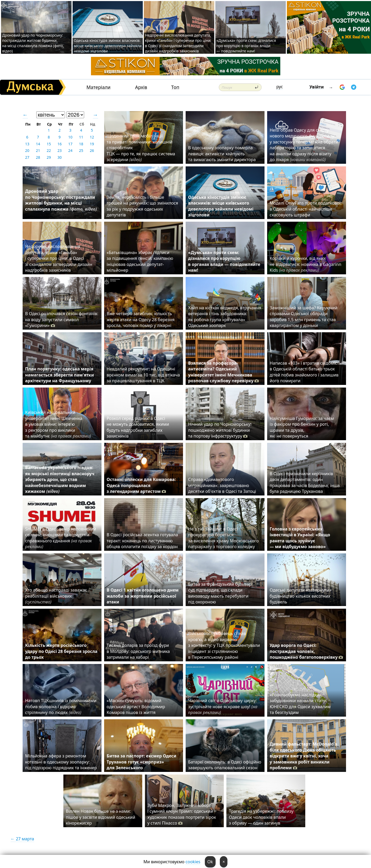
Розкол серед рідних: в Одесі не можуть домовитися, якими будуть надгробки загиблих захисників (138, 427)
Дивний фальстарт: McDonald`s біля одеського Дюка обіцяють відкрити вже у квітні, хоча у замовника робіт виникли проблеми (304, 756)
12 (92, 137)
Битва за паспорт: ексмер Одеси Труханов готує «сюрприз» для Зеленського (142, 762)
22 (49, 150)
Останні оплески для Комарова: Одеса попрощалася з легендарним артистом (141, 485)
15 (49, 144)
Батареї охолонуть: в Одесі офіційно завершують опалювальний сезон (225, 765)
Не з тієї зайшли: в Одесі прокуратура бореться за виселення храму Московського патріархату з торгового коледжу (223, 538)
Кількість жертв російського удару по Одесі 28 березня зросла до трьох (61, 651)
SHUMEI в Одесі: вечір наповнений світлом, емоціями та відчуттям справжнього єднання (61, 538)
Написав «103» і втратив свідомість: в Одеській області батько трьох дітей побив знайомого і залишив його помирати (306, 372)
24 (70, 150)
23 (59, 150)
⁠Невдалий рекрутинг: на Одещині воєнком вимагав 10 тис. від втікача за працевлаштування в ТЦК (143, 375)
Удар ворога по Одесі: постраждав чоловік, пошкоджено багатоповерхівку (306, 651)
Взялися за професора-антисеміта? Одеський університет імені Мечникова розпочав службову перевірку (224, 372)
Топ (175, 87)
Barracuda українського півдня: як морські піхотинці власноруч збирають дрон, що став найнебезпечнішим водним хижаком (60, 479)
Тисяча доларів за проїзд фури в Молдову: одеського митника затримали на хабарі (138, 651)
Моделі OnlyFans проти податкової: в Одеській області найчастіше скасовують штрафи (306, 209)
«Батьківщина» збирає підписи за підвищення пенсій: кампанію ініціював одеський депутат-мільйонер (140, 261)
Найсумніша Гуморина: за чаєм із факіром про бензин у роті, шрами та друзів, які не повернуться (302, 427)
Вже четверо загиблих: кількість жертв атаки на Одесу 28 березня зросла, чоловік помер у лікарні (141, 319)
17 (70, 144)
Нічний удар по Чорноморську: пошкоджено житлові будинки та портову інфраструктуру (220, 430)
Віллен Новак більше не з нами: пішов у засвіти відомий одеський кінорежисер (101, 817)
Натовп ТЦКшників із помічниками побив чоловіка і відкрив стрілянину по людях (61, 706)
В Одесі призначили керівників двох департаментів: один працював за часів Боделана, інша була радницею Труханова (305, 482)
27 (27, 157)
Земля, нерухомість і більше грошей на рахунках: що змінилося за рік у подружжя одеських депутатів (143, 206)
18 (81, 144)
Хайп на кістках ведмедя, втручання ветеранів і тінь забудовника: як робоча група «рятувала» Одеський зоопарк (225, 317)
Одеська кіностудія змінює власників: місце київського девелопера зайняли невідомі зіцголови (108, 46)
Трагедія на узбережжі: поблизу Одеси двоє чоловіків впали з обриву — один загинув (261, 817)
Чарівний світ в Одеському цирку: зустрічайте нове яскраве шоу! (223, 706)
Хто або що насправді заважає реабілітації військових (56, 596)
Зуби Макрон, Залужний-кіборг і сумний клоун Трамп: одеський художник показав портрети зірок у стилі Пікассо (182, 814)
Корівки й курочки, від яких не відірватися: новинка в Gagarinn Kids (306, 264)
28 (38, 157)
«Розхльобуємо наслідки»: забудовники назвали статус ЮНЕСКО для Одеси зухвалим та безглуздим (300, 704)
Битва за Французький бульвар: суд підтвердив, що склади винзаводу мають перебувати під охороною (220, 593)
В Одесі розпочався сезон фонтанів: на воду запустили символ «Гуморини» (62, 319)
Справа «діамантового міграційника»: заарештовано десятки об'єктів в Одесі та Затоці (223, 485)
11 (81, 137)
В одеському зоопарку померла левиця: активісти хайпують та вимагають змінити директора (222, 154)
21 (38, 150)
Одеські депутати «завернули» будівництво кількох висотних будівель (301, 596)
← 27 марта (22, 839)
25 (81, 150)
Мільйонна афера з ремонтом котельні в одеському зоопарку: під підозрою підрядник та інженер (61, 762)
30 (59, 157)
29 (49, 157)
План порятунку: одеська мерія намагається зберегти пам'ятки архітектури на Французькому (60, 375)
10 (70, 137)
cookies (193, 862)
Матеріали (99, 87)
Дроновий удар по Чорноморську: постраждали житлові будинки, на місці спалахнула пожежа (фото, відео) (33, 43)
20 (27, 150)
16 (59, 144)
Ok (210, 862)
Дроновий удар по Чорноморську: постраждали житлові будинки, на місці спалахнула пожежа (61, 203)
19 (92, 144)
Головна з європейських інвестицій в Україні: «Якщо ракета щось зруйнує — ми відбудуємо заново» (300, 538)
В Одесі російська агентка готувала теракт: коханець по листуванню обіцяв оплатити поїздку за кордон (143, 541)
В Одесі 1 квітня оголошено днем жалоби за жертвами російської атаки (143, 596)
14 (38, 144)
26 (92, 150)
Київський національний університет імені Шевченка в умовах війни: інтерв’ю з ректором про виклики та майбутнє (58, 424)
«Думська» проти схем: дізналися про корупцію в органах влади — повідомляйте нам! (246, 46)
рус (280, 87)
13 (27, 144)
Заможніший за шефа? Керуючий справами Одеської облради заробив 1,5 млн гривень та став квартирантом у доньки (304, 317)
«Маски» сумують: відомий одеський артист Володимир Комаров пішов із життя (136, 706)
